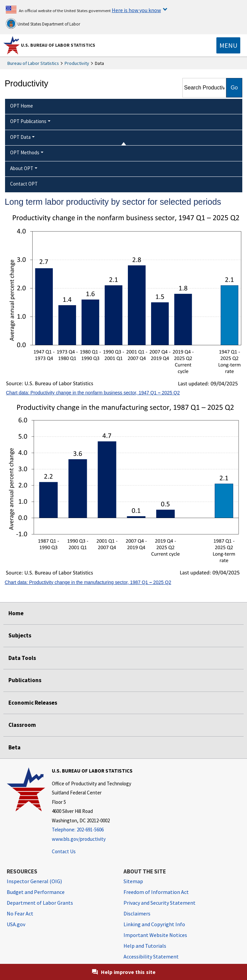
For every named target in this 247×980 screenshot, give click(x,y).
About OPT (22, 168)
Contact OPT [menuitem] (24, 184)
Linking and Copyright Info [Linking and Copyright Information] (154, 924)
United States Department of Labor (43, 24)
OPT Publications (28, 121)
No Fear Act (20, 913)
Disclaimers (137, 913)
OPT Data (20, 137)
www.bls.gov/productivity (79, 839)
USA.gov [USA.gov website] (16, 924)
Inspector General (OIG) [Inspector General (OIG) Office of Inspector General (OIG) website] (34, 881)
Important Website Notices (155, 935)
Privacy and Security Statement (160, 903)
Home (16, 613)
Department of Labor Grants (40, 903)
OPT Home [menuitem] (22, 106)
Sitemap (133, 881)
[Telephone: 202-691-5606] (92, 830)
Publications (25, 680)
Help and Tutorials (145, 946)
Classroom (22, 725)
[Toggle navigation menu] (228, 45)
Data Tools (22, 658)
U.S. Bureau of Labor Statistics (58, 45)
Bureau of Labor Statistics (33, 63)
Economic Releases (33, 703)
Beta (14, 747)
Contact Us (64, 851)
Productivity (77, 63)
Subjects (20, 635)
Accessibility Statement (151, 956)
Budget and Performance (36, 892)
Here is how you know (136, 10)
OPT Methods (25, 152)
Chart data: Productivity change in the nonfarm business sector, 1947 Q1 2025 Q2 (93, 393)
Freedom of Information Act (156, 892)
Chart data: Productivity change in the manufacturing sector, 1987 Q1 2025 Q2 (88, 582)
